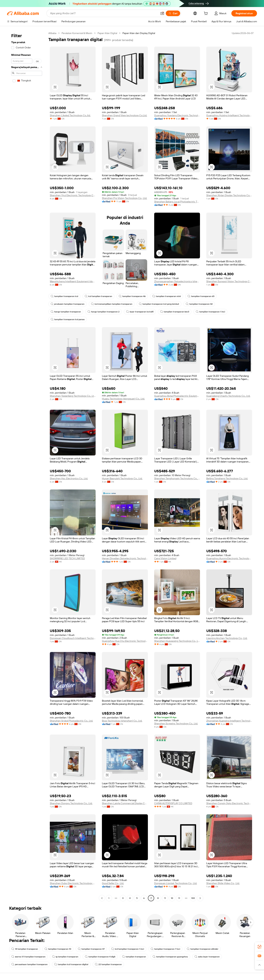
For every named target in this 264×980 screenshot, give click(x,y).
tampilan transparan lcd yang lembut (159, 304)
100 (193, 898)
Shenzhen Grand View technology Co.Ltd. (124, 115)
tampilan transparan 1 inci (210, 312)
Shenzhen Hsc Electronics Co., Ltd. (69, 478)
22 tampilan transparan (108, 964)
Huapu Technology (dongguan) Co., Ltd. (123, 399)
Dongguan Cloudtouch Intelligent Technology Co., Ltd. (73, 638)
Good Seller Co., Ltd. (113, 883)
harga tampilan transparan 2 (103, 312)
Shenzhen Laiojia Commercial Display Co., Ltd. (125, 803)
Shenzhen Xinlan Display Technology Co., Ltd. (229, 195)
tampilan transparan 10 (58, 949)
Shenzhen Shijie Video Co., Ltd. (223, 883)
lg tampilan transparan (65, 957)
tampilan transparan (134, 957)
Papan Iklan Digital (107, 33)
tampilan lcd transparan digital (71, 964)
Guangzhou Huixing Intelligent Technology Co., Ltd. (229, 115)
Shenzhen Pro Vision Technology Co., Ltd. (124, 198)
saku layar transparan (207, 957)
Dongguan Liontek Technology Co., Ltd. (176, 883)
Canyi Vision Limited (165, 558)
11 (179, 898)
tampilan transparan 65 (201, 296)
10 (172, 898)
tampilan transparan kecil (175, 312)
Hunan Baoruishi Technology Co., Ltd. (122, 478)
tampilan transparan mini (167, 296)
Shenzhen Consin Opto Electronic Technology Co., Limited (229, 803)
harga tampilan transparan (66, 312)
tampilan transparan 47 (91, 949)
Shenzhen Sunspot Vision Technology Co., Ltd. (229, 281)
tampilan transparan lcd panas (68, 319)
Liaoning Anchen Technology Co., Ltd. (227, 638)
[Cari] (173, 13)
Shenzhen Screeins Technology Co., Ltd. (176, 724)
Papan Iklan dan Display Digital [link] (139, 33)
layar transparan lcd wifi (140, 312)
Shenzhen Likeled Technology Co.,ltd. (70, 115)
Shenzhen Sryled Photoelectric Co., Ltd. (71, 721)
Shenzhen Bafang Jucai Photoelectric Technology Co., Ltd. (177, 202)
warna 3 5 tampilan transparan (28, 957)
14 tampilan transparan (25, 949)
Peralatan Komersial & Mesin (77, 33)
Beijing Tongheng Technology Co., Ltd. (227, 478)
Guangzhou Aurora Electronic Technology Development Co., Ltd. (229, 558)
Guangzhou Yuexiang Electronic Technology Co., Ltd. (177, 115)
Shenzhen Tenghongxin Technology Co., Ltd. (177, 478)
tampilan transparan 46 (132, 296)
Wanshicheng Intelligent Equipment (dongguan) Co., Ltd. (73, 281)
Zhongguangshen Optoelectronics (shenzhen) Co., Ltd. (177, 281)
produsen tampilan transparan (68, 304)
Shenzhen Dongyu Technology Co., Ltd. (71, 803)
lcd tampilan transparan (98, 296)
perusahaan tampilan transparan (29, 964)
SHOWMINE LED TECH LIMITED (67, 558)
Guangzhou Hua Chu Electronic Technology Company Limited (125, 641)
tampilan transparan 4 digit (100, 957)
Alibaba (52, 33)
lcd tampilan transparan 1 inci (128, 949)
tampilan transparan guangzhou (170, 957)
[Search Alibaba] (104, 13)
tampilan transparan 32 (199, 304)
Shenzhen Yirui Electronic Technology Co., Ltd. (73, 195)
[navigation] (27, 466)
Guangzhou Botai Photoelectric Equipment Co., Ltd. (177, 396)
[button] (162, 13)
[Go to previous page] (102, 898)
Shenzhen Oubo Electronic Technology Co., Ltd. (73, 883)
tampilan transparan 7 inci (165, 949)
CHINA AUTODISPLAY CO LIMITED (173, 803)
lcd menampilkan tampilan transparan (112, 304)
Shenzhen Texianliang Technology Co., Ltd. (73, 396)
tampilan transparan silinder (203, 949)
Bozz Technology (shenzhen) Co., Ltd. (122, 721)
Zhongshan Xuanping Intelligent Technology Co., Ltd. (229, 721)
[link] (259, 947)
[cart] (206, 14)
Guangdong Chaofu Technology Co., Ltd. (228, 396)
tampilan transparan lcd (64, 296)
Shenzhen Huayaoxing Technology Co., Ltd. (177, 641)
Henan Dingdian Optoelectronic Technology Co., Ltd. (125, 558)
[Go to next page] (200, 898)
